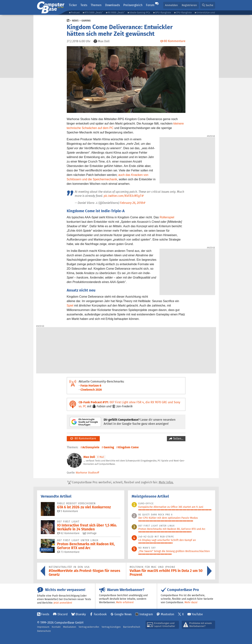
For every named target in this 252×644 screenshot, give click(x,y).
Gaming (86, 21)
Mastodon (167, 614)
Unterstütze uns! (206, 13)
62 (68, 533)
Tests (84, 5)
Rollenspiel (167, 217)
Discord (63, 614)
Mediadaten (70, 627)
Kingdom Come (128, 447)
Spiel (70, 306)
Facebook (100, 614)
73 (68, 552)
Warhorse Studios (86, 473)
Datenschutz (44, 631)
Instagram (146, 614)
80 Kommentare (83, 438)
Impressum (43, 627)
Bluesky (81, 614)
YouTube (197, 614)
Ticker (73, 5)
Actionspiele (91, 447)
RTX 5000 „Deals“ (94, 13)
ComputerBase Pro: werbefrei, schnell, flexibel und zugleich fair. (121, 482)
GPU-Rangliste (163, 13)
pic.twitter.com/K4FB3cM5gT (122, 196)
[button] (208, 5)
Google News (123, 614)
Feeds (45, 614)
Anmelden (171, 5)
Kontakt (56, 627)
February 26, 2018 (131, 203)
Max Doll (89, 457)
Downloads (112, 5)
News (75, 21)
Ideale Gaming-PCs (140, 13)
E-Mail (101, 457)
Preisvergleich (133, 5)
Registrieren (189, 5)
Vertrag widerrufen (89, 627)
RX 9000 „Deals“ (116, 13)
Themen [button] (96, 5)
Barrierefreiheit (132, 627)
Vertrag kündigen (111, 627)
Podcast (75, 13)
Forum (150, 5)
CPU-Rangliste (184, 13)
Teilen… (178, 439)
